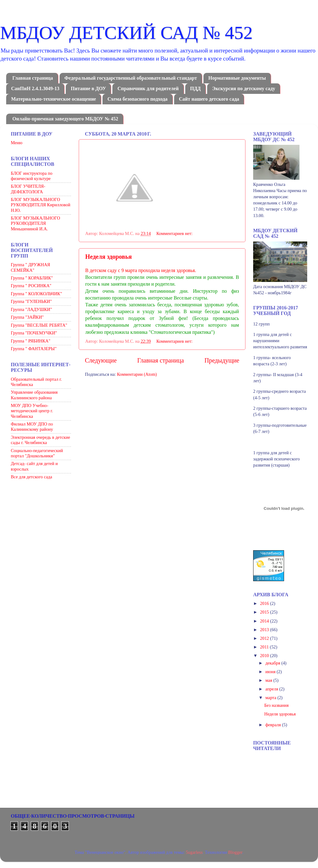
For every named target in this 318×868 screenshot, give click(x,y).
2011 (265, 647)
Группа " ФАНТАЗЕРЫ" (34, 349)
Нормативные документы (237, 78)
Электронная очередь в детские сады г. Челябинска (40, 440)
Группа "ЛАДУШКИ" (31, 309)
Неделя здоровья (109, 257)
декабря (274, 663)
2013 (265, 630)
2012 (265, 638)
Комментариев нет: (175, 233)
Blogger (235, 852)
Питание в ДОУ (88, 88)
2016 (265, 603)
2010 (265, 656)
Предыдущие (222, 360)
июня (271, 672)
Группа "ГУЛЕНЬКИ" (31, 301)
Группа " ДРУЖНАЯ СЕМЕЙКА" (30, 267)
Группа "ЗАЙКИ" (27, 317)
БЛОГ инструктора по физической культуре (32, 176)
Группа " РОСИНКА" (31, 286)
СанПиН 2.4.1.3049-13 (35, 88)
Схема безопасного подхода (138, 99)
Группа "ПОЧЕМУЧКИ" (34, 333)
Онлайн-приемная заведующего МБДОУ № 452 (65, 119)
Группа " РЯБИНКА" (31, 341)
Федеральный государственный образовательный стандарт (131, 78)
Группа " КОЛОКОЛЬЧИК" (36, 294)
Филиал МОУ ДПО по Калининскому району (32, 427)
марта (272, 698)
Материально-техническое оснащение (54, 99)
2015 (265, 612)
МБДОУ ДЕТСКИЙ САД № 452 (126, 33)
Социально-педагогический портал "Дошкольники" (37, 453)
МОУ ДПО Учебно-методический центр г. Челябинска (32, 411)
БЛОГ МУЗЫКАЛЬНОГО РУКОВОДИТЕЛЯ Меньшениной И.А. (36, 223)
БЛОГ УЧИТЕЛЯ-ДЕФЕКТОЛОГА (28, 189)
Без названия (276, 705)
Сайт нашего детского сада (209, 99)
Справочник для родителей (148, 88)
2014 (265, 621)
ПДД (195, 88)
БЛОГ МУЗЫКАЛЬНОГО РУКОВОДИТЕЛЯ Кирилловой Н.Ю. (41, 205)
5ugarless (194, 852)
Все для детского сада (31, 477)
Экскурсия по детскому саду (244, 88)
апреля (272, 689)
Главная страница (33, 78)
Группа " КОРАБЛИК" (32, 278)
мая (270, 680)
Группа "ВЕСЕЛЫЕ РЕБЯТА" (39, 325)
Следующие (101, 360)
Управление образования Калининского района (34, 395)
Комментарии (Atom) (137, 374)
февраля (274, 725)
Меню (17, 143)
